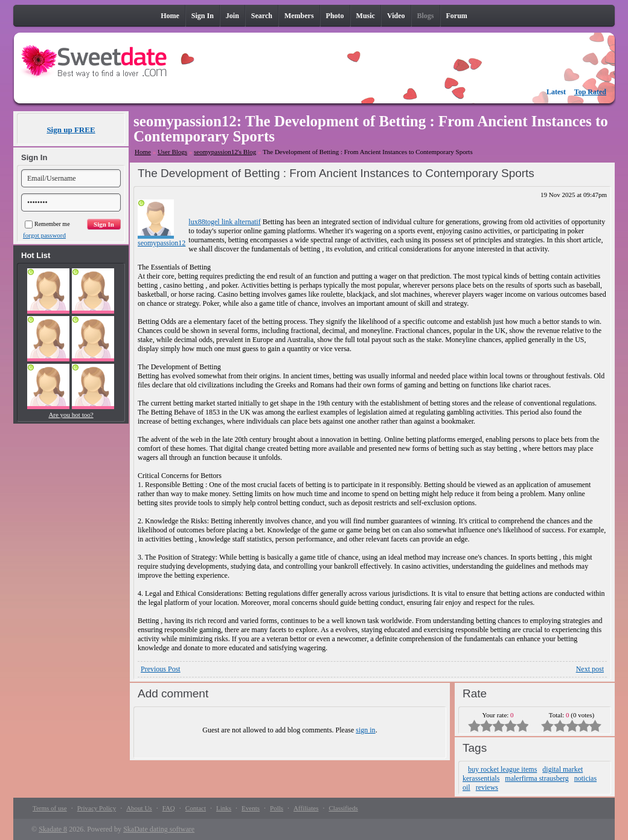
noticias (585, 778)
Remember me (47, 224)
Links (224, 808)
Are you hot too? (71, 415)
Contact (196, 808)
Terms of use (50, 808)
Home (143, 152)
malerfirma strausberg (537, 778)
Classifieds (343, 808)
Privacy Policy (97, 808)
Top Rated (590, 92)
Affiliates (306, 808)
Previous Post (161, 669)
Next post (590, 669)
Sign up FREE (71, 130)
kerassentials (481, 778)
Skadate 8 (53, 829)
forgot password (44, 235)
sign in (365, 730)
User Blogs (172, 152)
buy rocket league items (502, 769)
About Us (139, 808)
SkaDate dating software (159, 829)
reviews (487, 787)
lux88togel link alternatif (224, 222)
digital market (562, 769)
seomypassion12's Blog (225, 152)
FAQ (169, 808)
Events (251, 808)
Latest (556, 92)
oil (466, 787)
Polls (277, 808)
